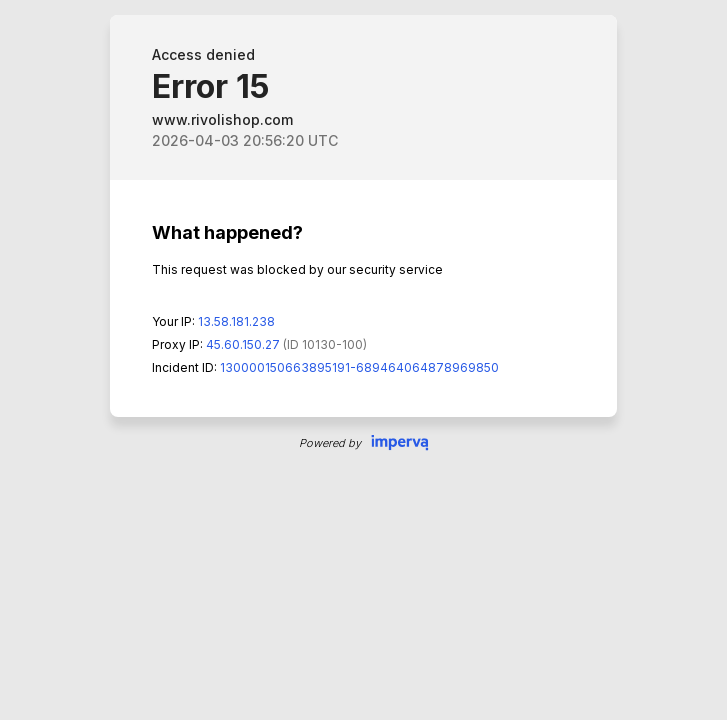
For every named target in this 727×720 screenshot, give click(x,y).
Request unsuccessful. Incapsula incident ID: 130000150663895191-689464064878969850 (363, 360)
